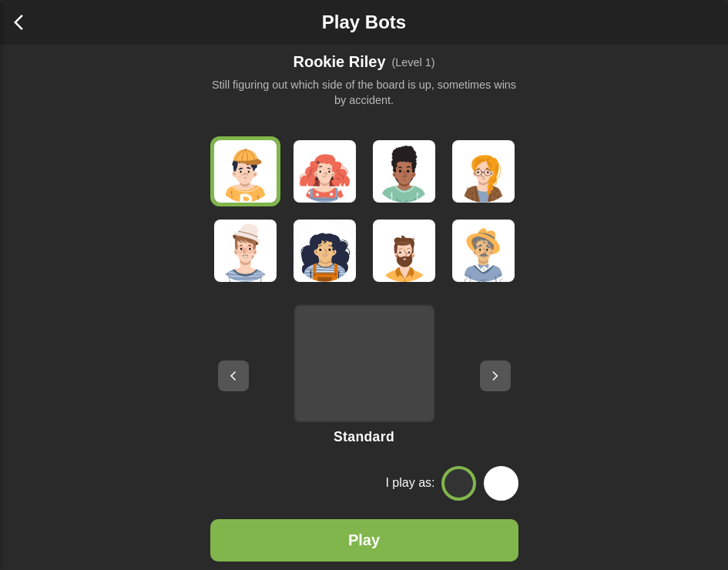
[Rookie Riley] (245, 171)
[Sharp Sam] (325, 251)
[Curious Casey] (325, 171)
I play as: (410, 483)
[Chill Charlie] (404, 171)
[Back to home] (23, 22)
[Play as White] (501, 483)
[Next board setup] (495, 376)
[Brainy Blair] (245, 251)
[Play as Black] (459, 483)
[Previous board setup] (233, 376)
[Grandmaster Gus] (483, 251)
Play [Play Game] (364, 540)
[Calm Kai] (404, 251)
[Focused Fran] (483, 171)
